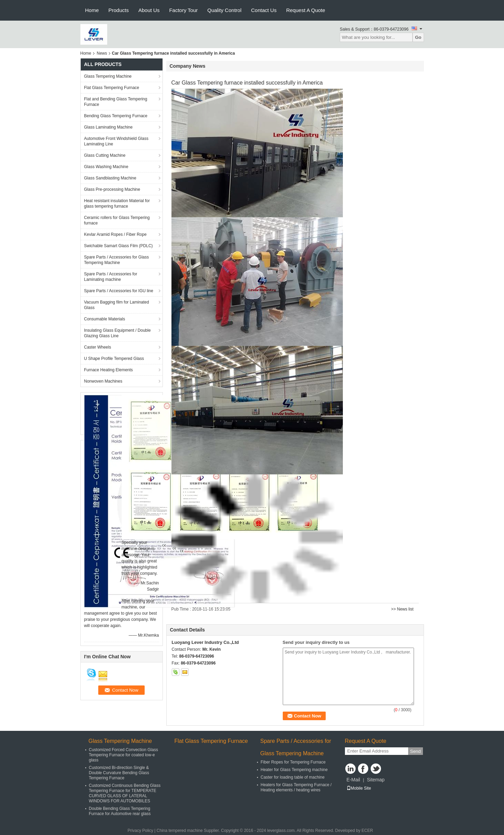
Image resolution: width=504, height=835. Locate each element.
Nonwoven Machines (103, 381)
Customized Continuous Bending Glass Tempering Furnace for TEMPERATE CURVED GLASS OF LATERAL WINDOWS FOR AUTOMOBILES (125, 793)
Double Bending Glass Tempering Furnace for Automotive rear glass (120, 811)
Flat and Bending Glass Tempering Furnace (116, 102)
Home (92, 10)
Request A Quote (306, 10)
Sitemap (376, 780)
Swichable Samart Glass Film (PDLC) (119, 246)
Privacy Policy (140, 831)
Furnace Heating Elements (109, 370)
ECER (367, 831)
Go (418, 37)
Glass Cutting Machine (105, 155)
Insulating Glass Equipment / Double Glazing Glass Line (117, 333)
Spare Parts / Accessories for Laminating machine (111, 277)
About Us (149, 10)
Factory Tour (183, 10)
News (102, 53)
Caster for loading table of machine (293, 777)
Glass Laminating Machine (108, 127)
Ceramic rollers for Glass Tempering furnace (117, 220)
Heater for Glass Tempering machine (294, 770)
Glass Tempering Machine (108, 76)
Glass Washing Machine (106, 167)
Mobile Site (359, 788)
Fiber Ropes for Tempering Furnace (293, 762)
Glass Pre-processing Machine (112, 189)
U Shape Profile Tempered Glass (114, 359)
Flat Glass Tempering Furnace (112, 88)
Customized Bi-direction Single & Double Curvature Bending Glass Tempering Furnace (119, 773)
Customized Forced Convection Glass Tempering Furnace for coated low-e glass (124, 755)
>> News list (402, 609)
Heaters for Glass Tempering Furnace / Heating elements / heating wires (296, 787)
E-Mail (354, 780)
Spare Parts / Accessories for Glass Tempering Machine (117, 260)
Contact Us (264, 10)
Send (416, 751)
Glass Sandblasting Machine (110, 178)
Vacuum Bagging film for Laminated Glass (117, 305)
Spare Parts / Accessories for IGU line (119, 291)
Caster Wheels (98, 347)
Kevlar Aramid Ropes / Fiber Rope (115, 234)
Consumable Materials (105, 319)
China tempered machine (180, 831)
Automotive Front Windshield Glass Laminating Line (116, 141)
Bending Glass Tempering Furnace (116, 116)
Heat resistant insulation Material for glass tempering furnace (117, 204)
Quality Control (225, 10)
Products (119, 10)
